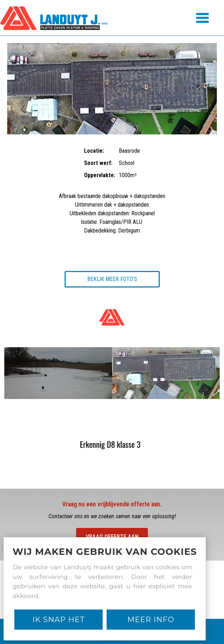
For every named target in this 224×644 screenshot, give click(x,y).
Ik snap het (59, 619)
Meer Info (151, 619)
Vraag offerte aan (112, 537)
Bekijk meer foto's (112, 279)
